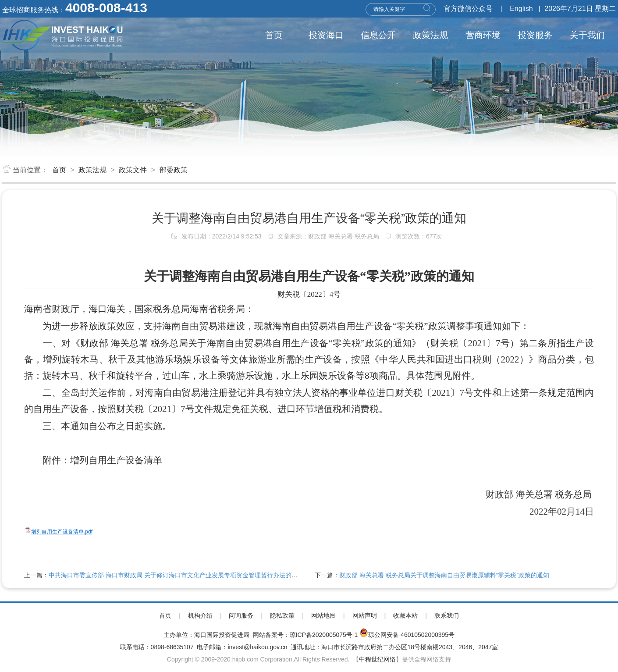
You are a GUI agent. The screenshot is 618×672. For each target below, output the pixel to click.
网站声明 (365, 615)
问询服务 (241, 615)
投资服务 (535, 35)
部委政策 (174, 170)
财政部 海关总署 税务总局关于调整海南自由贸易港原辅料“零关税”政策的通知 (444, 575)
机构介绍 (200, 615)
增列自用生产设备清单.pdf (62, 532)
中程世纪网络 (377, 659)
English (521, 9)
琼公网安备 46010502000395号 (411, 635)
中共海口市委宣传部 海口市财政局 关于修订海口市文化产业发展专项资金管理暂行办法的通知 (176, 575)
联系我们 (447, 615)
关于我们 (587, 35)
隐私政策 (282, 615)
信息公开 (378, 35)
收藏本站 (405, 615)
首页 (274, 35)
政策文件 (133, 170)
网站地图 (323, 615)
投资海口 (326, 35)
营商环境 (483, 35)
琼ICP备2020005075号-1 (324, 635)
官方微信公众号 (468, 9)
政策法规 (430, 35)
